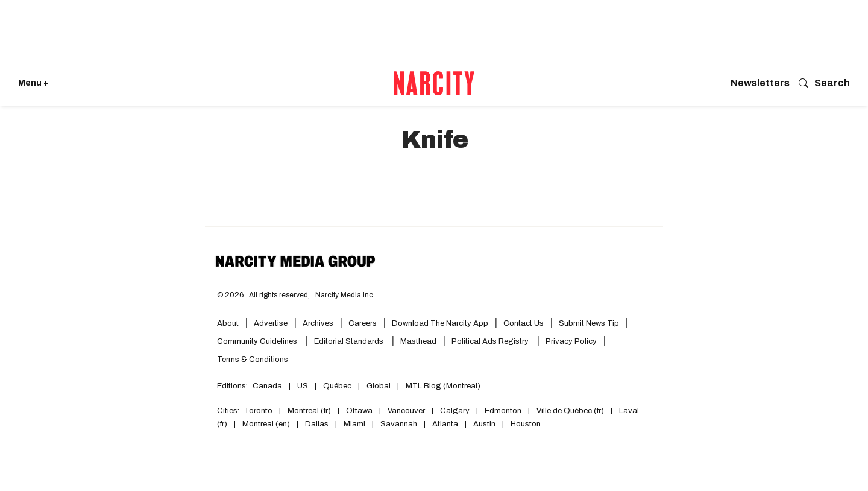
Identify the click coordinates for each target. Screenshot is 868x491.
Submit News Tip (589, 323)
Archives (318, 323)
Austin (484, 424)
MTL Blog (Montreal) (443, 386)
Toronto (258, 411)
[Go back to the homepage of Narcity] (434, 83)
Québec (337, 386)
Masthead (418, 341)
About (228, 323)
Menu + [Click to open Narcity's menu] (33, 83)
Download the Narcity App (440, 323)
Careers (363, 323)
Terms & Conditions (253, 360)
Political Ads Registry (491, 341)
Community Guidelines (258, 341)
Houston (526, 424)
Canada (267, 386)
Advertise (271, 323)
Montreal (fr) (309, 411)
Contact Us (524, 323)
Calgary (455, 411)
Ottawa (359, 411)
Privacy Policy (571, 341)
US (303, 386)
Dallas (317, 424)
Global (379, 386)
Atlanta (445, 424)
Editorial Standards (350, 341)
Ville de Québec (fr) (570, 411)
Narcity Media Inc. (345, 295)
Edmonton (503, 411)
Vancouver (406, 411)
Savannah (399, 424)
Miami (354, 424)
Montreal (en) (266, 424)
